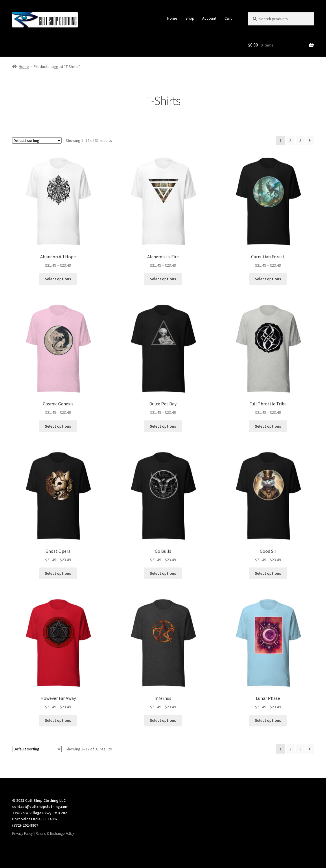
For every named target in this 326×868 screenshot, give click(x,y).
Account (209, 18)
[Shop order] (37, 140)
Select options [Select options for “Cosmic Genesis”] (58, 426)
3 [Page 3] (300, 140)
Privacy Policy (22, 833)
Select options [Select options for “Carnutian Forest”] (268, 279)
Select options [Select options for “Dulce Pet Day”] (163, 426)
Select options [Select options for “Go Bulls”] (163, 573)
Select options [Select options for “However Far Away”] (58, 720)
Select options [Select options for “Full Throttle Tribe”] (268, 426)
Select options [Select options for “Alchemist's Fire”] (163, 279)
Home (172, 18)
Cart (228, 18)
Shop (190, 18)
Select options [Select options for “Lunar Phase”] (268, 720)
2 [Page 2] (290, 140)
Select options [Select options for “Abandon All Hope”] (58, 279)
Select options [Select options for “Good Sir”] (268, 573)
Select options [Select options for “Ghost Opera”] (58, 573)
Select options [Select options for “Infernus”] (163, 720)
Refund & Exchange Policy (55, 833)
